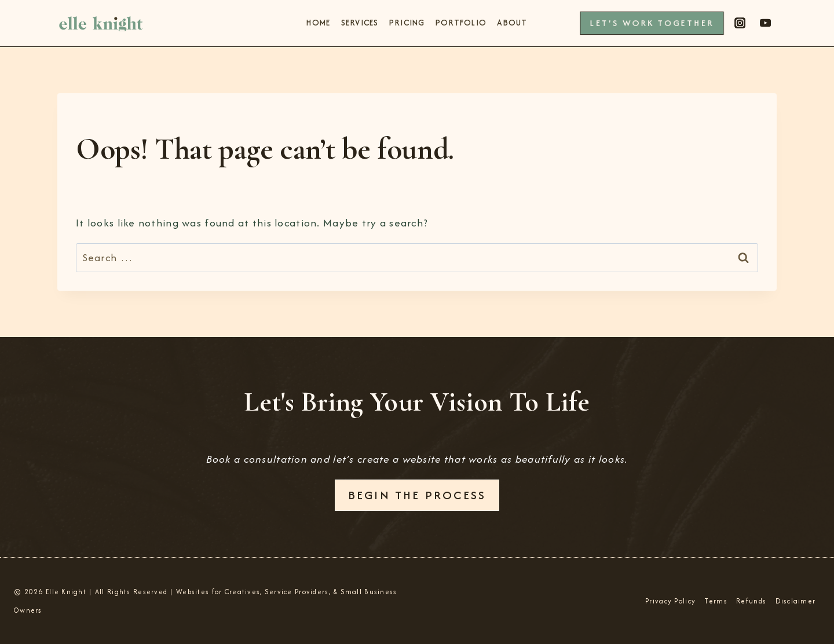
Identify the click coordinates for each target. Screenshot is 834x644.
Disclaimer (796, 601)
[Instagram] (740, 23)
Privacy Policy (670, 601)
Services (360, 23)
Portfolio (461, 23)
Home (318, 23)
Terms (716, 601)
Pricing (407, 23)
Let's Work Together (652, 23)
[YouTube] (766, 23)
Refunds (751, 601)
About (512, 23)
